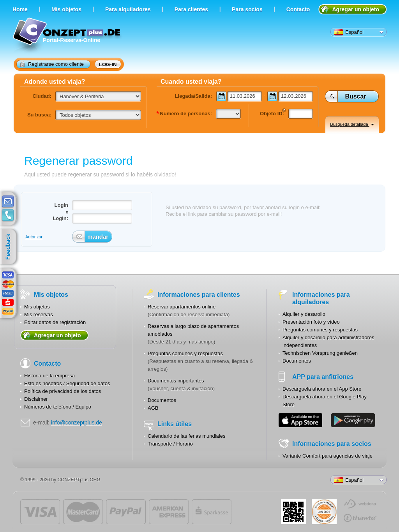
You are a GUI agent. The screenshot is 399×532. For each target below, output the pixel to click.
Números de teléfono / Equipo (58, 407)
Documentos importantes (176, 381)
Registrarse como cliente (52, 64)
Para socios (247, 9)
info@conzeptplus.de (77, 423)
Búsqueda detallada (352, 124)
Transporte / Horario (170, 444)
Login (61, 205)
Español (349, 32)
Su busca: (39, 115)
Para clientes (191, 9)
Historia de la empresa (49, 376)
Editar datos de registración (55, 322)
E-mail (8, 202)
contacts (8, 215)
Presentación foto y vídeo (311, 322)
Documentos (162, 400)
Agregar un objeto (356, 9)
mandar (97, 237)
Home (20, 9)
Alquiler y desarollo (304, 314)
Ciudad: (42, 96)
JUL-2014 (324, 512)
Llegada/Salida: (193, 96)
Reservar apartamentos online (182, 307)
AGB (153, 408)
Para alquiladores (128, 9)
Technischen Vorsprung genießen (320, 353)
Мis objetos (66, 9)
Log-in (108, 64)
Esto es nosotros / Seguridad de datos (67, 383)
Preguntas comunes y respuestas (185, 353)
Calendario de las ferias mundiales (186, 436)
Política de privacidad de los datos (63, 391)
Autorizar (34, 237)
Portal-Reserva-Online (68, 36)
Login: (60, 218)
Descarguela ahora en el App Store (322, 389)
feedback (10, 247)
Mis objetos (37, 307)
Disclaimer (36, 399)
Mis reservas (39, 314)
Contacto (298, 9)
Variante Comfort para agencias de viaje (327, 456)
